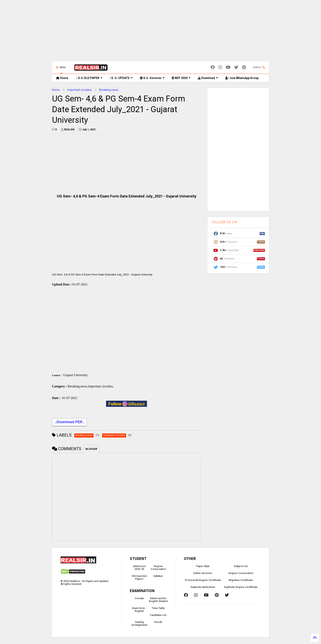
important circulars (80, 90)
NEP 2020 (181, 78)
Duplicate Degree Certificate (241, 588)
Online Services (203, 574)
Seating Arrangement (139, 624)
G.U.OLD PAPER (89, 78)
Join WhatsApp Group (242, 78)
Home (62, 78)
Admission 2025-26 (139, 568)
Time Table (158, 609)
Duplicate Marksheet (203, 588)
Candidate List (158, 616)
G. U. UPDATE (121, 78)
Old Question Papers (139, 578)
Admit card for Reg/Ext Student (158, 601)
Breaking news (109, 90)
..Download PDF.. (69, 423)
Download (208, 78)
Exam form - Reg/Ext (139, 610)
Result (158, 623)
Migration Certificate (241, 581)
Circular (139, 599)
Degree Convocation (158, 568)
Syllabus (158, 577)
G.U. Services (152, 78)
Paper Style (203, 567)
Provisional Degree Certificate (203, 581)
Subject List (241, 567)
